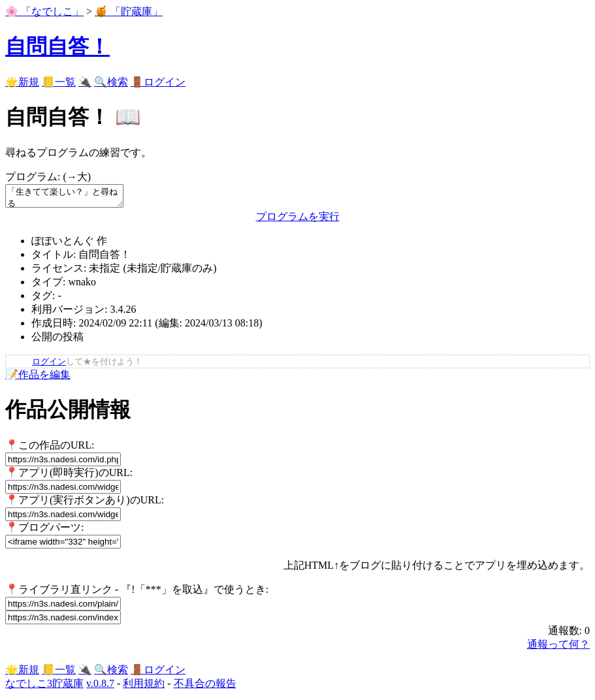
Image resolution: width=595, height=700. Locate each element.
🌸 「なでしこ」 (44, 11)
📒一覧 (59, 82)
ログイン (49, 366)
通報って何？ (558, 648)
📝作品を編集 (38, 378)
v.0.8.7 (100, 687)
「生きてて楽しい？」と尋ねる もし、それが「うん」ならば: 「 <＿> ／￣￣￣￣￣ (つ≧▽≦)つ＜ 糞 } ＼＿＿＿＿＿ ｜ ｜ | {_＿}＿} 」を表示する (71, 198)
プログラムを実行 (298, 220)
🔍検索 (111, 82)
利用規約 (144, 687)
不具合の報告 (205, 687)
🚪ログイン (158, 82)
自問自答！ (57, 46)
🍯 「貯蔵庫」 (129, 11)
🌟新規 (22, 82)
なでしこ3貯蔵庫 (44, 687)
